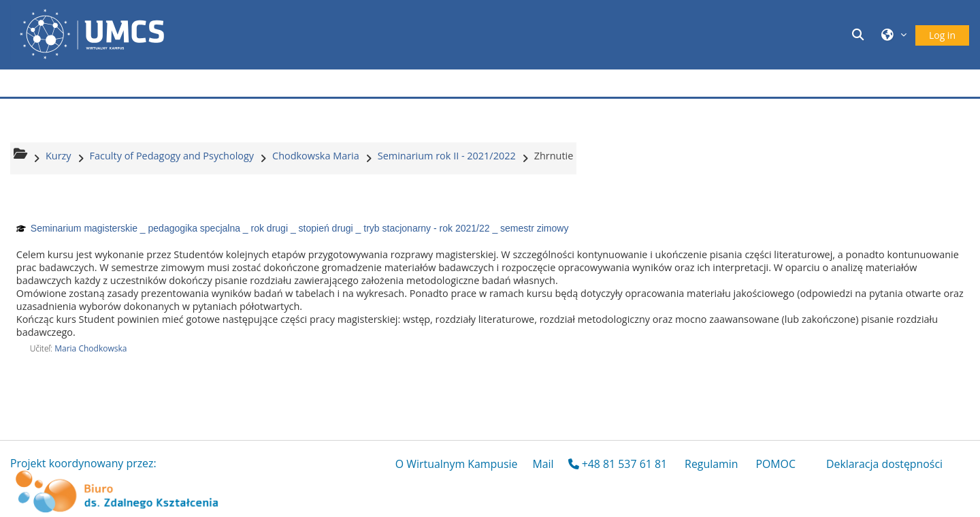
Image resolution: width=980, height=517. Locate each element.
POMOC (775, 464)
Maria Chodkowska (91, 348)
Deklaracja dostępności (884, 464)
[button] (860, 34)
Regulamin (711, 464)
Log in (942, 35)
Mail (543, 464)
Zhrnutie (554, 156)
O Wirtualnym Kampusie (457, 464)
